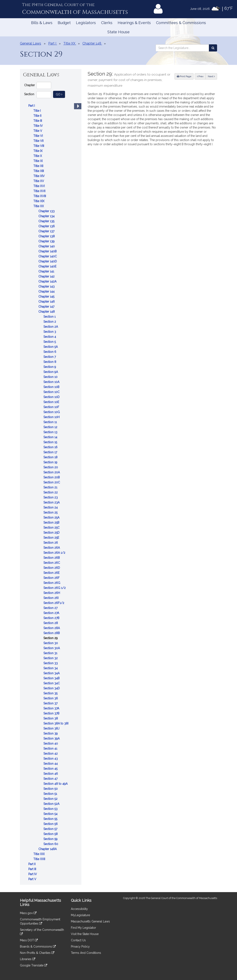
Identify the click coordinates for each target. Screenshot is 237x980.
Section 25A (52, 518)
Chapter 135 (47, 221)
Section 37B (52, 713)
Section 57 (51, 829)
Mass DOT (29, 940)
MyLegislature (80, 915)
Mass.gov (28, 913)
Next (211, 76)
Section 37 (51, 703)
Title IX (38, 151)
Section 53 (51, 809)
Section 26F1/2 (54, 603)
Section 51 (51, 794)
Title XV (39, 181)
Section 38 (51, 718)
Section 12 (51, 427)
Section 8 (50, 362)
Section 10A (52, 382)
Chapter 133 (47, 211)
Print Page (184, 76)
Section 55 (51, 819)
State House (118, 32)
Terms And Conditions (86, 953)
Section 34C (52, 683)
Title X (38, 156)
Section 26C (52, 563)
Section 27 (51, 608)
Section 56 (51, 824)
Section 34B (52, 678)
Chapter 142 (47, 276)
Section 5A (51, 347)
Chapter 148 (47, 312)
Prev (201, 76)
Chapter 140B (48, 251)
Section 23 (51, 497)
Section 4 (50, 337)
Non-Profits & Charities (37, 953)
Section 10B (52, 387)
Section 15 (51, 442)
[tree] (51, 492)
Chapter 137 (47, 231)
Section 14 (51, 437)
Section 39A (52, 739)
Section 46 (51, 774)
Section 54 (51, 814)
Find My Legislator (83, 928)
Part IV (33, 874)
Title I (37, 111)
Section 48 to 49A (56, 784)
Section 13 (51, 432)
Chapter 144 (47, 292)
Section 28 (51, 623)
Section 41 (51, 749)
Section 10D (52, 397)
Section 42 (51, 754)
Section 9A (51, 372)
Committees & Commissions (181, 23)
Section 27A (52, 613)
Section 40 (51, 744)
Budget (64, 23)
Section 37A (52, 708)
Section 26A (52, 548)
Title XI (38, 161)
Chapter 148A (48, 849)
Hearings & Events (134, 23)
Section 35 (51, 693)
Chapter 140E (48, 266)
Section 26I (51, 598)
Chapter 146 (47, 302)
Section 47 (51, 779)
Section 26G (52, 583)
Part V (33, 879)
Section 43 (51, 759)
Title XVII (40, 191)
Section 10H (52, 417)
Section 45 (51, 769)
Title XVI (39, 186)
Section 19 (51, 462)
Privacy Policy (80, 947)
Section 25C (52, 528)
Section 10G (52, 412)
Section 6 (50, 352)
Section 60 (51, 844)
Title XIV (39, 176)
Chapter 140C (48, 256)
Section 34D (52, 688)
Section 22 (51, 492)
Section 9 (50, 367)
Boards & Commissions (38, 947)
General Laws (31, 43)
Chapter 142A (48, 281)
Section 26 (51, 543)
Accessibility (79, 909)
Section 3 (50, 332)
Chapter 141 (47, 271)
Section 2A (51, 327)
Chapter (29, 85)
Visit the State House (85, 934)
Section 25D (52, 533)
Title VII (39, 141)
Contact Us (78, 940)
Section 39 (51, 733)
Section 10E (52, 402)
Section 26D (52, 568)
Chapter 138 (47, 236)
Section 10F (52, 407)
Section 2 (50, 322)
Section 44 (51, 764)
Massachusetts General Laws (90, 921)
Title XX (39, 206)
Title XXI (39, 854)
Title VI (38, 136)
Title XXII (40, 859)
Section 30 (51, 643)
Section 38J (52, 728)
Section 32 (51, 658)
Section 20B (52, 477)
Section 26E (52, 573)
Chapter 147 (47, 307)
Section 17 (51, 452)
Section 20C (52, 482)
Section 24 (51, 507)
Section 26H (52, 593)
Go (60, 94)
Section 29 (51, 638)
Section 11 (51, 422)
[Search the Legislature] (213, 48)
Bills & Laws (42, 23)
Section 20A (52, 472)
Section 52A (52, 804)
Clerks (107, 23)
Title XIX (39, 201)
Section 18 (51, 457)
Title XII (39, 166)
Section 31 (51, 653)
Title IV (38, 126)
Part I (32, 106)
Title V (38, 131)
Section (29, 94)
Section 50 (51, 789)
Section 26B (52, 558)
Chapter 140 (47, 246)
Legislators (86, 23)
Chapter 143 (47, 286)
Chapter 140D (48, 261)
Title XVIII (40, 196)
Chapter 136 (47, 226)
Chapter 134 (47, 216)
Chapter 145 (47, 297)
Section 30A (52, 648)
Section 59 (51, 839)
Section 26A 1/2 (55, 553)
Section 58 (51, 834)
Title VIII (39, 146)
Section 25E (52, 538)
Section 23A (52, 502)
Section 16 (51, 447)
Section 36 (51, 698)
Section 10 (51, 377)
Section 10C (52, 392)
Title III (38, 121)
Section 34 (51, 668)
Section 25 (51, 512)
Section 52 (51, 799)
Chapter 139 (47, 241)
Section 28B (52, 633)
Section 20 (51, 467)
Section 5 (50, 342)
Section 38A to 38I (56, 723)
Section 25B (52, 523)
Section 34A (52, 673)
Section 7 (50, 357)
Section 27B (52, 618)
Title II (38, 116)
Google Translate (34, 965)
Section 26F (52, 578)
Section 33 (51, 663)
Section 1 (50, 317)
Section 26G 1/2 (55, 588)
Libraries (28, 959)
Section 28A (52, 628)
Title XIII (39, 171)
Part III (33, 869)
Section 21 (51, 487)
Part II (32, 864)
